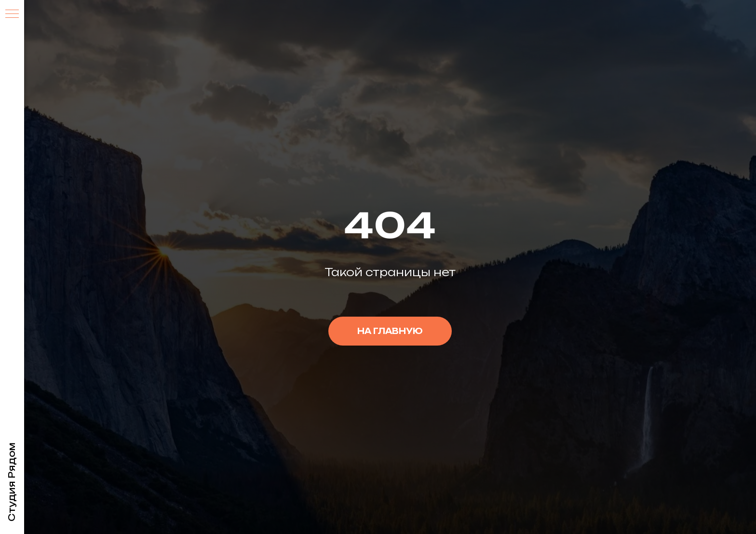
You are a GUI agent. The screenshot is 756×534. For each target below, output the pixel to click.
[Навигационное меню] (12, 14)
